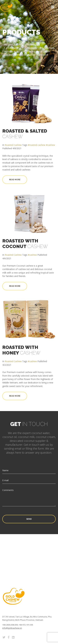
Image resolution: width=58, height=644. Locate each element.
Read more (15, 180)
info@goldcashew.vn (12, 628)
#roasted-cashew (37, 145)
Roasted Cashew (13, 145)
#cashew (50, 145)
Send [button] (29, 519)
